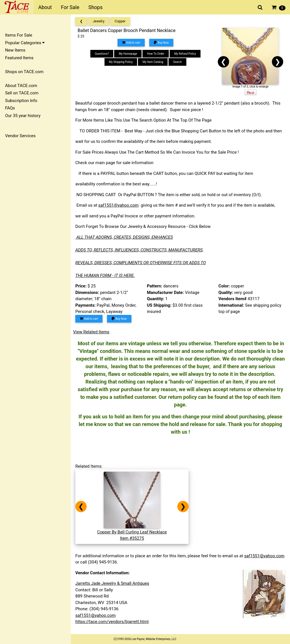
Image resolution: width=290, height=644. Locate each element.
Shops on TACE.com (24, 72)
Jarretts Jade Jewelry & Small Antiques (112, 583)
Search (177, 62)
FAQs (10, 108)
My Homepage (128, 54)
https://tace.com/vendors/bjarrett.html (112, 622)
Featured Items (19, 58)
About (45, 7)
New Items (15, 50)
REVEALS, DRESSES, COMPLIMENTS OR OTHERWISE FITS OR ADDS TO (141, 263)
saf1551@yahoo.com (118, 205)
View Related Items (91, 332)
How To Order (156, 54)
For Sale (70, 7)
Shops (95, 7)
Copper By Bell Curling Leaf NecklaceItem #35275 (132, 532)
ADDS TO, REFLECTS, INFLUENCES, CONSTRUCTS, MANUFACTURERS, (139, 250)
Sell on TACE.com (22, 93)
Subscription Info (21, 101)
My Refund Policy (185, 54)
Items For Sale (19, 35)
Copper (120, 21)
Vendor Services (20, 136)
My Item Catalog (153, 62)
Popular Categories (25, 43)
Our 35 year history (23, 116)
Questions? (102, 54)
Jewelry (99, 21)
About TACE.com (21, 86)
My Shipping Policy (121, 62)
